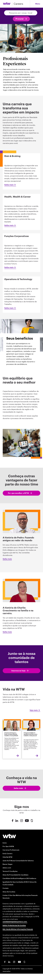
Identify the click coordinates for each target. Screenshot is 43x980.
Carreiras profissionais (11, 850)
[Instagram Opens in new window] (14, 962)
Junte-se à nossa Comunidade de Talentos (18, 861)
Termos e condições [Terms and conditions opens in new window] (10, 871)
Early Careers (7, 853)
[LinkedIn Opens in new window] (9, 962)
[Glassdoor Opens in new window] (24, 962)
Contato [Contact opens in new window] (6, 888)
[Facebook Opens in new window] (5, 962)
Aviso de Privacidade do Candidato (16, 875)
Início (5, 843)
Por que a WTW (8, 846)
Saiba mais (9, 185)
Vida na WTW (7, 857)
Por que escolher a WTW (18, 493)
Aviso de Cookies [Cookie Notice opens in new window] (9, 892)
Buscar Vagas (7, 864)
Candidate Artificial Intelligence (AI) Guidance (19, 878)
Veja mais (34, 710)
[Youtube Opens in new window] (19, 962)
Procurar (20, 19)
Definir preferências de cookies (14, 926)
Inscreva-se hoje (18, 671)
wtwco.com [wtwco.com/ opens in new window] (7, 868)
